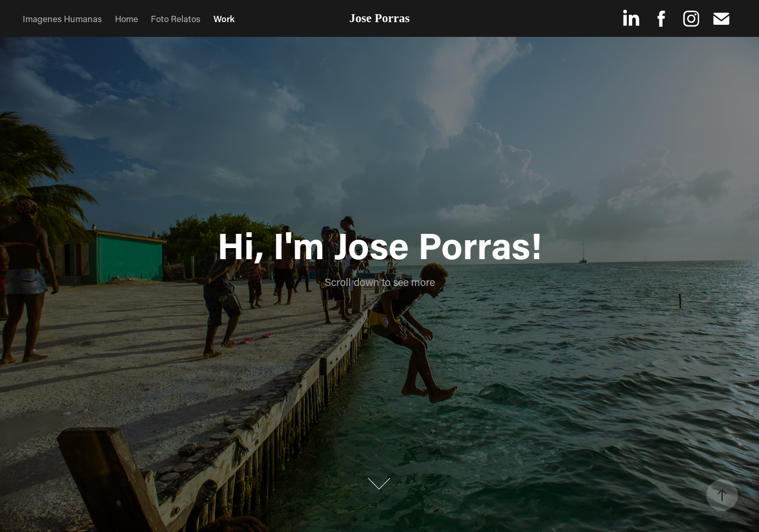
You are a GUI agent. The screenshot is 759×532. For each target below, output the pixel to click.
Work (224, 18)
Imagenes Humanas (62, 18)
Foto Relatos (176, 18)
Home (126, 18)
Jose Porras (379, 18)
